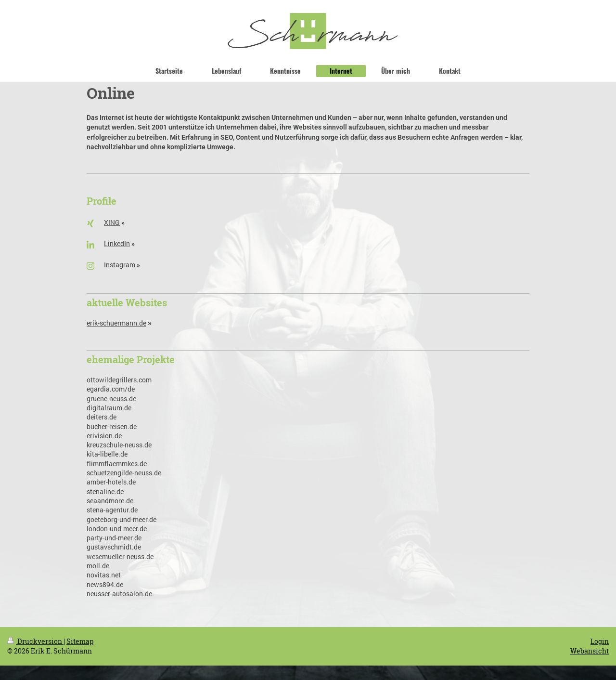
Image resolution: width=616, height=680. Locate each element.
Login (600, 641)
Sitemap (80, 641)
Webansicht (590, 651)
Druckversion (35, 641)
